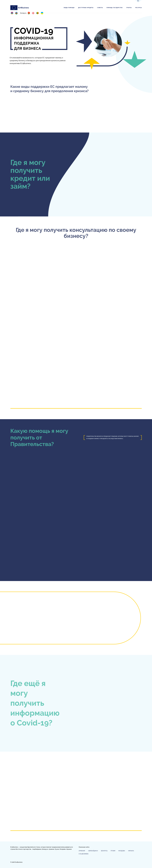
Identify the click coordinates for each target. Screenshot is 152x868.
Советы (100, 8)
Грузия (113, 851)
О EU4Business (83, 854)
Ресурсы (139, 8)
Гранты (129, 8)
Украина (131, 851)
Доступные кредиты (86, 8)
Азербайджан (93, 851)
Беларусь (104, 851)
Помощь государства (115, 8)
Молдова (122, 851)
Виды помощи (69, 8)
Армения (82, 851)
